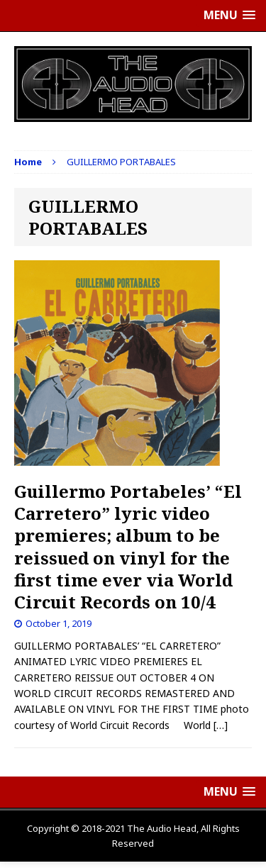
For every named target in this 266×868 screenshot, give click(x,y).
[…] (221, 725)
